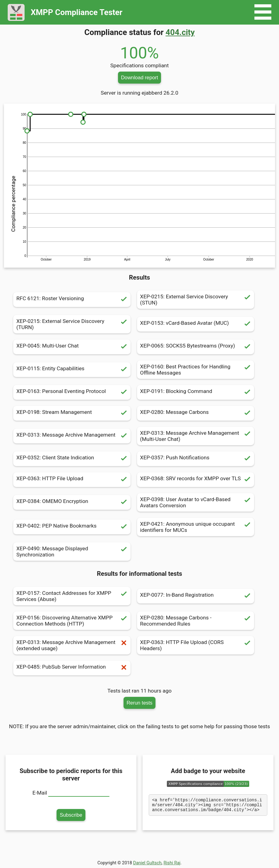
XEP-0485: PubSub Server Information (72, 668)
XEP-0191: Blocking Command (196, 392)
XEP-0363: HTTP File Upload (72, 480)
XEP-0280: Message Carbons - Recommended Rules (196, 621)
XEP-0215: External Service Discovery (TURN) (72, 324)
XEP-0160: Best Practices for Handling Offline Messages (196, 370)
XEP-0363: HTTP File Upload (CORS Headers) (196, 645)
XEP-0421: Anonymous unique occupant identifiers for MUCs (196, 527)
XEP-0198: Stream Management (72, 413)
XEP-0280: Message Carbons (196, 413)
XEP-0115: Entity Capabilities (72, 370)
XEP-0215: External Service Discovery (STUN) (196, 300)
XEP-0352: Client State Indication (72, 459)
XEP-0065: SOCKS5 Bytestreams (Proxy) (196, 347)
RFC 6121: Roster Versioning (72, 300)
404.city (180, 32)
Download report (140, 77)
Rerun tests (139, 703)
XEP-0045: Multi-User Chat (72, 347)
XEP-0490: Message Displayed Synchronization (72, 552)
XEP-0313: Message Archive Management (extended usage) (72, 645)
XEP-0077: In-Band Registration (196, 596)
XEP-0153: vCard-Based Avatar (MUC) (196, 324)
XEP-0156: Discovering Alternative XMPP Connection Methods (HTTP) (72, 621)
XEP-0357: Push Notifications (196, 459)
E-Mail (40, 793)
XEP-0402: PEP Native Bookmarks (72, 527)
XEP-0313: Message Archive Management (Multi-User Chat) (196, 436)
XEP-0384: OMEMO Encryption (72, 502)
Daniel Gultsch (147, 863)
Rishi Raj (172, 863)
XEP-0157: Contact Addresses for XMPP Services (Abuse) (72, 596)
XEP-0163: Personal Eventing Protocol (72, 392)
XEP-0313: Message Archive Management (72, 436)
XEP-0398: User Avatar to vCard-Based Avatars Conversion (196, 502)
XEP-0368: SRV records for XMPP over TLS (196, 480)
